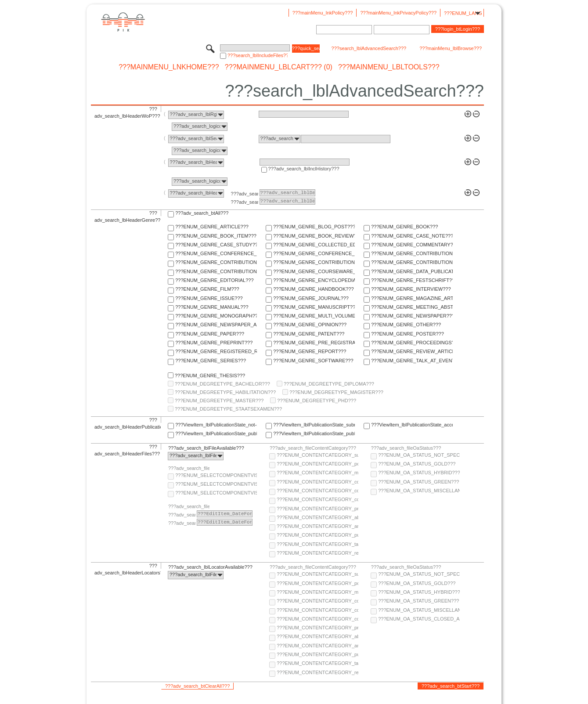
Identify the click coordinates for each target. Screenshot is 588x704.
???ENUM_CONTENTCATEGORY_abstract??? (317, 517)
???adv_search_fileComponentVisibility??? (189, 468)
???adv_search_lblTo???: (245, 202)
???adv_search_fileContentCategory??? (313, 448)
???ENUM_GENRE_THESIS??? (210, 375)
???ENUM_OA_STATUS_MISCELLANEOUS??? (419, 491)
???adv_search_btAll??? (202, 213)
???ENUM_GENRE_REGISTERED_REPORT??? (216, 351)
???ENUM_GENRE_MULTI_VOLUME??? (314, 316)
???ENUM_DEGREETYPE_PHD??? (317, 401)
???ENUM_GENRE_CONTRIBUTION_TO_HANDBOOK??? (216, 271)
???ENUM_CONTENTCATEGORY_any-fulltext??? (317, 526)
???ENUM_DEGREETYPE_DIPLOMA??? (329, 384)
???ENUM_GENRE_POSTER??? (408, 334)
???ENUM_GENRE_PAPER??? (210, 334)
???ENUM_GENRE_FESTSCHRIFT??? (412, 280)
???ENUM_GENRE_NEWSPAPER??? (412, 316)
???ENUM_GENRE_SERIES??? (211, 361)
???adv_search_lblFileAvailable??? (206, 448)
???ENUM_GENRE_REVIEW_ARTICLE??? (412, 351)
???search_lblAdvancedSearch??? (369, 48)
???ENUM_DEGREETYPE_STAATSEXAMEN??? (228, 409)
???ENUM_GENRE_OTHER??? (406, 325)
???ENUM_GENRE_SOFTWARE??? (313, 361)
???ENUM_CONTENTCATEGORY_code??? (317, 482)
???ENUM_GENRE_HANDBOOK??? (313, 289)
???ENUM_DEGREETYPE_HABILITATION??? (225, 392)
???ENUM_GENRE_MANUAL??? (212, 307)
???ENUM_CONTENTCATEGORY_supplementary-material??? (317, 455)
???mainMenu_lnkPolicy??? (323, 13)
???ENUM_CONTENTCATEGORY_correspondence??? (317, 499)
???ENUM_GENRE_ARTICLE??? (212, 227)
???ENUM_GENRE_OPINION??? (310, 325)
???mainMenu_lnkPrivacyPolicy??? (398, 13)
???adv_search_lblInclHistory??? (304, 169)
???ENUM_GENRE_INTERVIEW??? (411, 289)
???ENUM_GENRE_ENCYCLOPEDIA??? (314, 280)
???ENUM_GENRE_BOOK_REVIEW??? (314, 236)
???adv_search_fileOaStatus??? (406, 448)
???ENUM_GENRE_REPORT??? (310, 351)
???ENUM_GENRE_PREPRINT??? (214, 343)
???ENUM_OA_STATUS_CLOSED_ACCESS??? (419, 619)
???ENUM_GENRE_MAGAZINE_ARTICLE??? (412, 298)
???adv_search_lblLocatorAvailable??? (210, 567)
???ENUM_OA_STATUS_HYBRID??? (419, 473)
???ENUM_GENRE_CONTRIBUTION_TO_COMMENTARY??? (216, 262)
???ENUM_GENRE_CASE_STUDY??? (216, 245)
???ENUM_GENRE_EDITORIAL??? (214, 280)
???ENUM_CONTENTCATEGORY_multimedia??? (317, 473)
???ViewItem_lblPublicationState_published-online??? (216, 433)
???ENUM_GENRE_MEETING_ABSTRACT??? (412, 307)
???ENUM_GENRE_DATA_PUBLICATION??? (412, 271)
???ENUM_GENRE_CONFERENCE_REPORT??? (314, 253)
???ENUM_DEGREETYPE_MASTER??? (219, 401)
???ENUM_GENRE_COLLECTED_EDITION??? (314, 245)
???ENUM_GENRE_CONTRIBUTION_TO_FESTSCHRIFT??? (412, 262)
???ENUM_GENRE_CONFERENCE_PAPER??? (216, 253)
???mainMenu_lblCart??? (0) (279, 67)
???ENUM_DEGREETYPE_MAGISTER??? (336, 392)
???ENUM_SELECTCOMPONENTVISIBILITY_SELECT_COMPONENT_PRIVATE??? (216, 493)
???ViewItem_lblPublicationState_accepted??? (412, 425)
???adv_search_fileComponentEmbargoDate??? (189, 506)
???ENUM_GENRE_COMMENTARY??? (412, 245)
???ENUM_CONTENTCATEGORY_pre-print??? (317, 509)
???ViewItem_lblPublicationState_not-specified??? (216, 425)
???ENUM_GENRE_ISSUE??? (209, 298)
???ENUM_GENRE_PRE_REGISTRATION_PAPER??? (314, 343)
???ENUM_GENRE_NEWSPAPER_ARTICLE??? (216, 325)
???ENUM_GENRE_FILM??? (207, 289)
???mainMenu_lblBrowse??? (451, 48)
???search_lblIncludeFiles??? (258, 55)
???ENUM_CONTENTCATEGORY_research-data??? (317, 553)
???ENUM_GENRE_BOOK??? (404, 227)
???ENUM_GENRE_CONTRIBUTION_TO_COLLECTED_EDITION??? (412, 253)
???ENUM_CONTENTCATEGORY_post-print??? (317, 464)
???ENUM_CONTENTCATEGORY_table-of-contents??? (317, 544)
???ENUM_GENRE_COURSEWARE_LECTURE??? (314, 271)
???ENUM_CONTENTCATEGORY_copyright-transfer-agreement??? (317, 491)
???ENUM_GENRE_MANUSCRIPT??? (314, 307)
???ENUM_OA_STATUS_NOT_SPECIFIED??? (419, 455)
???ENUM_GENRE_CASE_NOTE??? (412, 236)
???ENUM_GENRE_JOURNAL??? (311, 298)
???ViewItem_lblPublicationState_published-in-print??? (314, 433)
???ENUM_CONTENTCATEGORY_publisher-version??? (317, 535)
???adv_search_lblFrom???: (245, 194)
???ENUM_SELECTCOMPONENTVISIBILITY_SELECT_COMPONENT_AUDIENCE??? (216, 475)
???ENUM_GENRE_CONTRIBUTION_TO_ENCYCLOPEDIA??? (314, 262)
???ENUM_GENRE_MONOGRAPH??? (216, 316)
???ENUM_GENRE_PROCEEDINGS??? (412, 343)
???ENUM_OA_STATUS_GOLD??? (417, 464)
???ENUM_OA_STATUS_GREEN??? (418, 482)
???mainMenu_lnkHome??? (169, 67)
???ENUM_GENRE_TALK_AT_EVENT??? (412, 361)
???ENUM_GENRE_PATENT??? (309, 334)
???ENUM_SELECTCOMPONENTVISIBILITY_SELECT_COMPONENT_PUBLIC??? (216, 484)
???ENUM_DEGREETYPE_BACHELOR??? (222, 384)
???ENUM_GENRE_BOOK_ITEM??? (216, 236)
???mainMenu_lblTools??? (389, 67)
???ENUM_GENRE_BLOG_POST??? (314, 227)
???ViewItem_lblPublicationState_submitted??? (314, 425)
